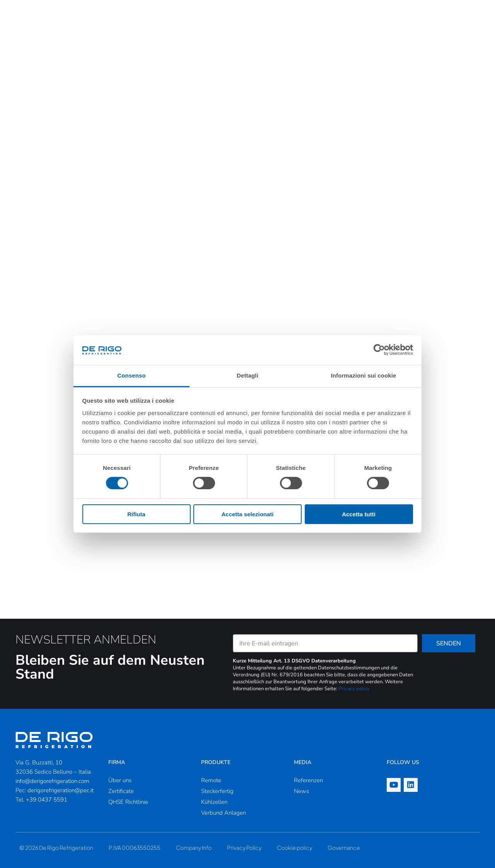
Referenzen (308, 780)
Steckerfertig (217, 791)
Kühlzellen (214, 802)
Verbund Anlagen (224, 813)
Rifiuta (136, 514)
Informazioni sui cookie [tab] (364, 375)
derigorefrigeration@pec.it (61, 790)
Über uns (120, 780)
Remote (211, 780)
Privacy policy (354, 689)
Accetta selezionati (247, 514)
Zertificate (121, 791)
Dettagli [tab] (247, 375)
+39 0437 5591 (47, 800)
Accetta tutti (359, 514)
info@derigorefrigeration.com (52, 781)
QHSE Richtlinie (128, 802)
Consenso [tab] (131, 375)
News (301, 791)
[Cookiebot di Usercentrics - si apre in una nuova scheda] (379, 350)
